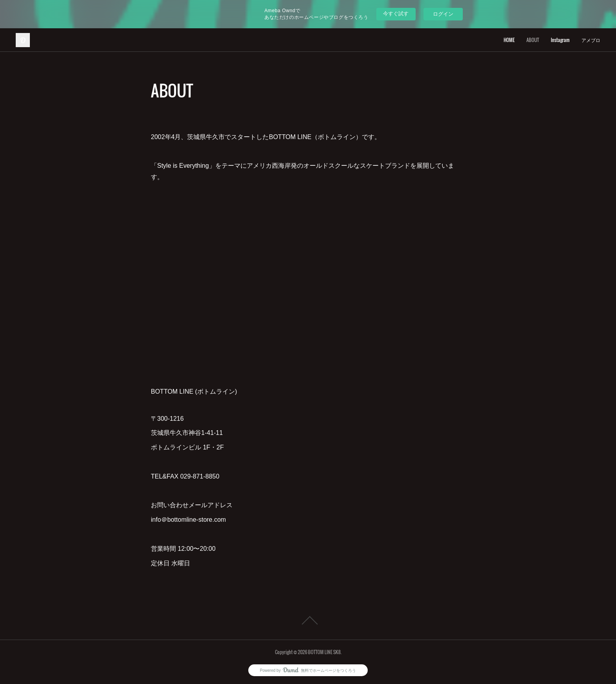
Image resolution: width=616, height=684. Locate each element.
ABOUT (533, 40)
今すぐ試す (396, 14)
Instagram (560, 40)
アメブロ (591, 40)
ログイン (443, 14)
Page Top (308, 620)
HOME (509, 40)
